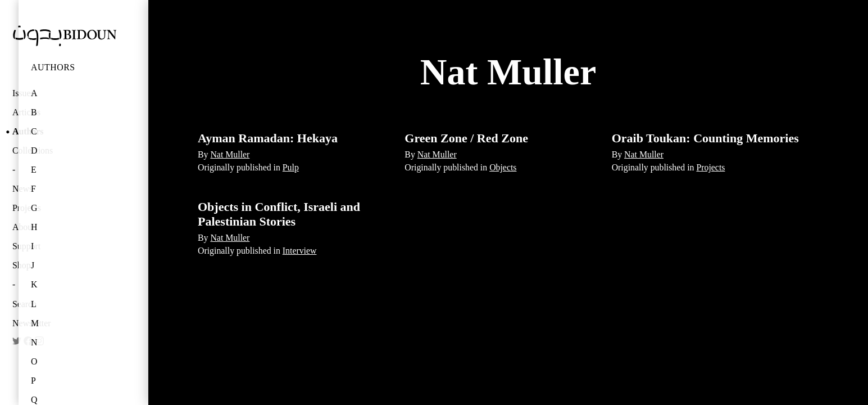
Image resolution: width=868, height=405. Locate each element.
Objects (503, 167)
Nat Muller (230, 154)
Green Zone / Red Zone (466, 138)
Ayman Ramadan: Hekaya (268, 138)
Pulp (291, 167)
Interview (300, 251)
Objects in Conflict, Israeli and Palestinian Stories (279, 214)
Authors (53, 67)
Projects (710, 167)
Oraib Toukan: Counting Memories (705, 138)
